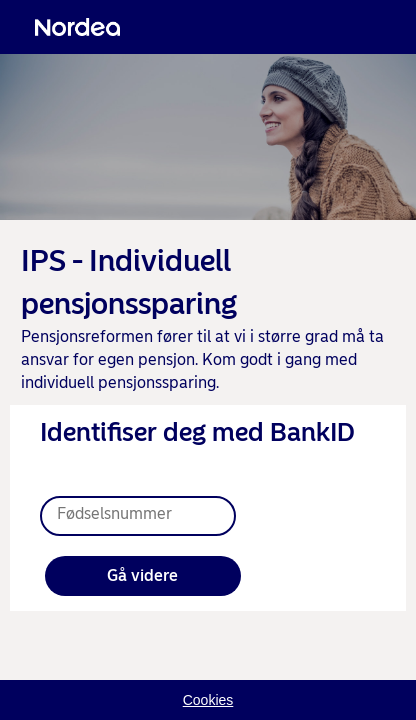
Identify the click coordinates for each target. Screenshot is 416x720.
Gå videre (142, 575)
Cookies (208, 700)
